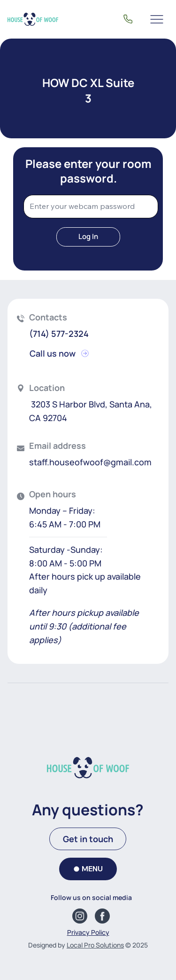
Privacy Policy (88, 932)
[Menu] (157, 19)
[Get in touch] (88, 839)
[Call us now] (63, 353)
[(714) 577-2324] (128, 19)
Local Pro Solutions (95, 945)
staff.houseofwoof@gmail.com (90, 462)
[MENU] (88, 869)
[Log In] (88, 237)
